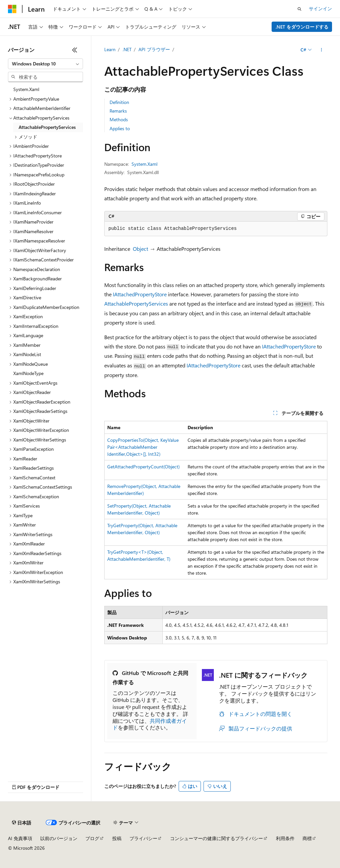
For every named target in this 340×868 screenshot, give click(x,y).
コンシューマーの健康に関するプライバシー (216, 838)
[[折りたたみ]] (75, 50)
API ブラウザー (154, 49)
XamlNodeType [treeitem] (28, 373)
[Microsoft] (12, 9)
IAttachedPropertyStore (140, 294)
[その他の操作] (321, 50)
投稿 (117, 838)
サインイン (320, 8)
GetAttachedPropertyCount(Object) (143, 467)
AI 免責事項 (20, 838)
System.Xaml (144, 164)
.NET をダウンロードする (302, 27)
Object (140, 249)
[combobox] (45, 64)
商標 (307, 838)
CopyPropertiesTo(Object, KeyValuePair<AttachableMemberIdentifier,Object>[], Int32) (143, 447)
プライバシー (143, 838)
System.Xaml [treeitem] (26, 89)
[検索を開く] (299, 9)
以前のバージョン (59, 838)
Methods (119, 119)
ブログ (92, 838)
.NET (127, 49)
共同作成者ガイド (150, 724)
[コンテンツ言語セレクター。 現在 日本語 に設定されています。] (22, 823)
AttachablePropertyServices (136, 303)
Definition (119, 102)
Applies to (120, 128)
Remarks (118, 111)
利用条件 (285, 838)
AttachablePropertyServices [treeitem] (47, 127)
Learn (110, 49)
